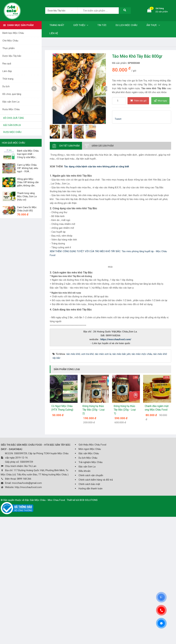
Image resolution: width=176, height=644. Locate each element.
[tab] (66, 146)
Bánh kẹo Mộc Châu (13, 33)
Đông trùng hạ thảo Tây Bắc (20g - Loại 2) (94, 536)
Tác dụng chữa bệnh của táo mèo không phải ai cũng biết (96, 167)
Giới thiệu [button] (81, 25)
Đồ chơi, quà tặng (12, 94)
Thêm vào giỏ (138, 100)
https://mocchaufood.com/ (116, 465)
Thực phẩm (9, 48)
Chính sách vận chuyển (91, 601)
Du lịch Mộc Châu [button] (126, 25)
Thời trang (8, 79)
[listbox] (61, 11)
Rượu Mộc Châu (11, 109)
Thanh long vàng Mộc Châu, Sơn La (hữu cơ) (27, 196)
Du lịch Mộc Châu (88, 584)
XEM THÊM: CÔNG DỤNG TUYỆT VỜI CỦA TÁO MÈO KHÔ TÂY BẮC (85, 251)
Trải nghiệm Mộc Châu (91, 588)
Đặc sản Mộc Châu (89, 580)
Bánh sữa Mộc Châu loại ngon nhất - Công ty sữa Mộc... (28, 154)
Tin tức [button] (102, 25)
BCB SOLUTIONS (89, 626)
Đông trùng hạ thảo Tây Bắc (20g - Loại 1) (125, 536)
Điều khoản (85, 597)
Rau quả (7, 64)
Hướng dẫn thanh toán (91, 615)
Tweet (118, 119)
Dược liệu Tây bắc (12, 56)
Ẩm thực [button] (153, 25)
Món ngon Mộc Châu (90, 575)
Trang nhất (57, 25)
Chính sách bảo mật (89, 610)
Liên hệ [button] (54, 33)
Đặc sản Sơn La (11, 102)
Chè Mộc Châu (10, 41)
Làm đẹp (7, 71)
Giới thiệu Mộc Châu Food (92, 571)
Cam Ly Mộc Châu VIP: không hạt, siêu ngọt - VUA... (28, 168)
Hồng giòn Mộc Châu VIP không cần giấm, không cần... (28, 182)
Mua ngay (160, 100)
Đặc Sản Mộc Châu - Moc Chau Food (45, 626)
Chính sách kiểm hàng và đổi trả (96, 606)
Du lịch (6, 86)
